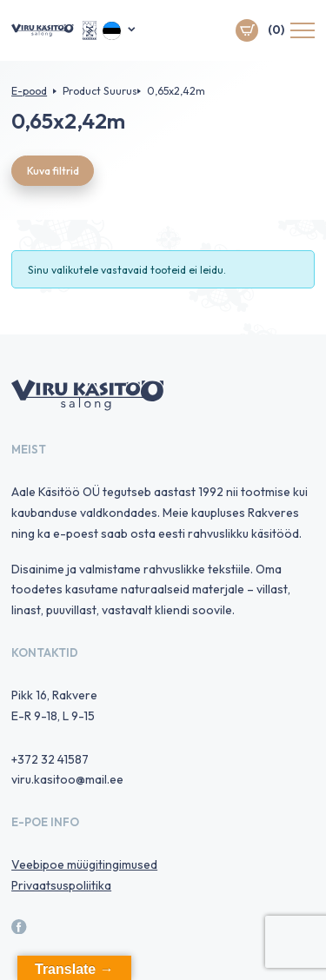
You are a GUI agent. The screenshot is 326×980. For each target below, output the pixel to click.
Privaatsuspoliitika (61, 885)
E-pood (29, 91)
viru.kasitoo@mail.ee (67, 779)
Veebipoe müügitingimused (84, 864)
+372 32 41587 (50, 759)
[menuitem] (120, 30)
